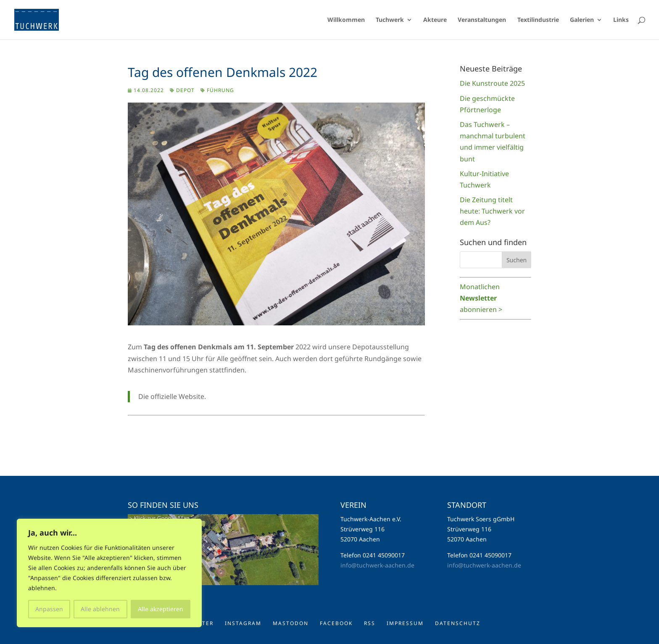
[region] (109, 573)
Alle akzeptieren (161, 609)
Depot (185, 90)
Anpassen (49, 609)
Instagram (243, 623)
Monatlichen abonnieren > (481, 298)
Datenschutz (458, 623)
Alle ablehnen (100, 609)
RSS (370, 623)
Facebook (336, 623)
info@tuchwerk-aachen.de (377, 565)
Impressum (405, 623)
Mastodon (291, 623)
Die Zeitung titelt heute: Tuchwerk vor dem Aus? (492, 211)
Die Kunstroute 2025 (492, 83)
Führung (220, 90)
